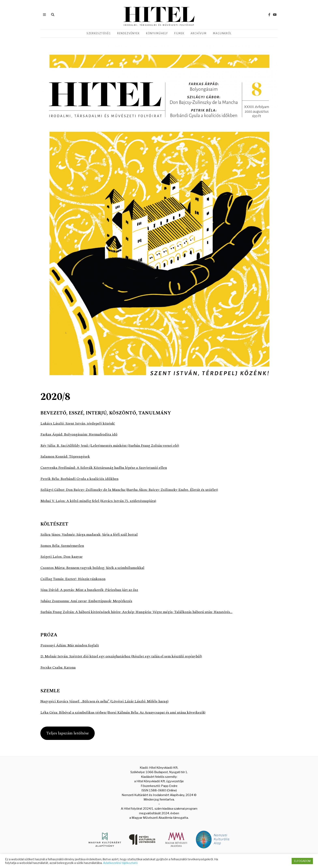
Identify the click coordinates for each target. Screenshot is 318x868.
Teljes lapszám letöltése (68, 733)
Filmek (179, 33)
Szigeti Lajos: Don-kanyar (62, 557)
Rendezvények (128, 33)
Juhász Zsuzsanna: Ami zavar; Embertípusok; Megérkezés (87, 601)
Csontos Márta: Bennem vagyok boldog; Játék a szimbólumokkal (93, 568)
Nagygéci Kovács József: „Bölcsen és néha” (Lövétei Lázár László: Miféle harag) (105, 701)
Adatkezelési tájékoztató (120, 863)
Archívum (199, 33)
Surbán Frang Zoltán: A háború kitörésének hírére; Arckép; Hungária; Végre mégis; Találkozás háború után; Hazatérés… (138, 612)
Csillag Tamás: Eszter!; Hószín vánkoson (73, 579)
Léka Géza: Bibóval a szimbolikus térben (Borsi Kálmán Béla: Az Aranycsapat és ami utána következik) (124, 712)
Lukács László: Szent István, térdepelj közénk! (78, 423)
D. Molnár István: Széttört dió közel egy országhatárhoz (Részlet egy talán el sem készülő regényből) (122, 656)
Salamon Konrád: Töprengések (65, 456)
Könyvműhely (157, 33)
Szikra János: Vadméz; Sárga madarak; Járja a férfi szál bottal (90, 535)
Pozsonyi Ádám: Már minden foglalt (70, 645)
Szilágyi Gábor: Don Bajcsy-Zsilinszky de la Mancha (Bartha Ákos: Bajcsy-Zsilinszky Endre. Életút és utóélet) (130, 490)
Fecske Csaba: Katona (58, 667)
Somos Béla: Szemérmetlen (62, 546)
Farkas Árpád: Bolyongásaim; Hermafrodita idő (79, 434)
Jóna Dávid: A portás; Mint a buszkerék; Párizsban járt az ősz (90, 590)
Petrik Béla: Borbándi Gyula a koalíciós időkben (80, 479)
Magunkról (222, 33)
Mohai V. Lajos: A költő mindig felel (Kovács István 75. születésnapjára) (99, 501)
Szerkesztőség (99, 33)
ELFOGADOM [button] (302, 861)
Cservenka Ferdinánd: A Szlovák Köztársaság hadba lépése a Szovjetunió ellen (104, 468)
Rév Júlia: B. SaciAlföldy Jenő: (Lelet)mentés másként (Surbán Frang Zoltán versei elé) (110, 446)
